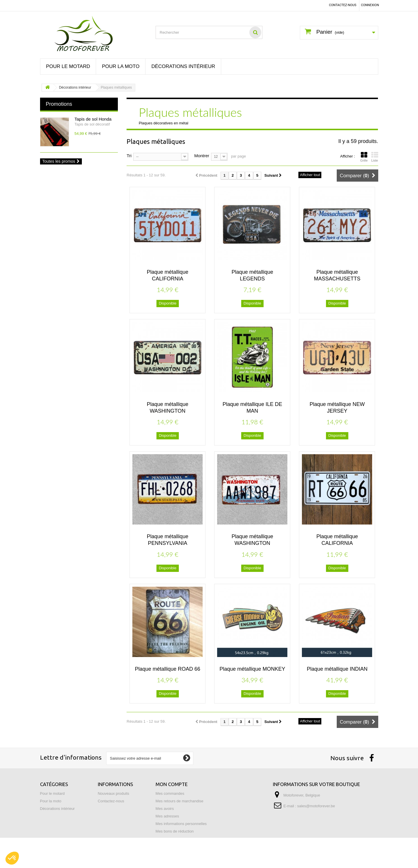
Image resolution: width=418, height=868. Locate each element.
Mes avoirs (165, 809)
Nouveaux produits (113, 793)
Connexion (370, 5)
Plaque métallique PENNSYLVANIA (168, 540)
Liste (375, 157)
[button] (12, 858)
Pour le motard (68, 66)
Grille (364, 157)
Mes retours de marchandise (180, 801)
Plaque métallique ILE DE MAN (252, 408)
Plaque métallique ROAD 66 (168, 669)
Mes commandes (170, 793)
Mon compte (172, 784)
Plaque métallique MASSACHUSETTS (337, 275)
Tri (129, 155)
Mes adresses (167, 816)
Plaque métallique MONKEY (252, 669)
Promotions (59, 104)
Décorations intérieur (183, 66)
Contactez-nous (343, 5)
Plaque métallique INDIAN (337, 669)
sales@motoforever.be (316, 806)
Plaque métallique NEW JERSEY (337, 408)
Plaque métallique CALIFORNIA (168, 275)
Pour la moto (121, 66)
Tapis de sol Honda (93, 119)
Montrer (202, 155)
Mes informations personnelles (181, 824)
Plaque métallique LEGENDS (252, 275)
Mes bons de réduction (175, 831)
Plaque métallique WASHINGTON (168, 408)
